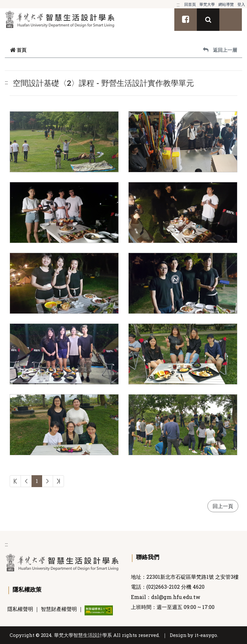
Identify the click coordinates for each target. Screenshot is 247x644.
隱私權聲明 (20, 609)
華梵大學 (207, 4)
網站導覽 (226, 4)
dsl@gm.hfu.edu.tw (176, 597)
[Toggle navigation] (231, 20)
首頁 (18, 50)
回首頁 (190, 4)
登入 (241, 4)
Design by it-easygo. (194, 635)
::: (178, 4)
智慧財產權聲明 (59, 609)
